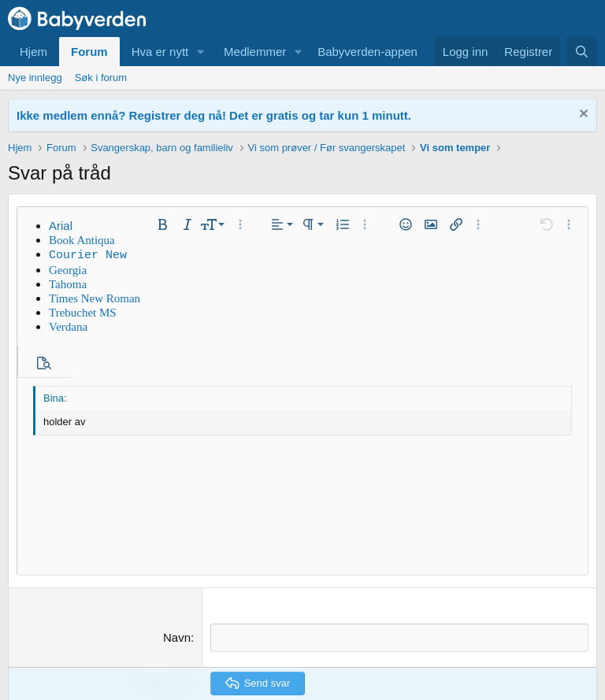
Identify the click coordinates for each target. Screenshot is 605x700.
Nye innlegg (35, 78)
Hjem (33, 52)
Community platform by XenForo (302, 686)
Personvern (474, 657)
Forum (89, 52)
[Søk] (582, 52)
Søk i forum (101, 78)
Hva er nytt (160, 52)
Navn (177, 499)
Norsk (114, 657)
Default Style (46, 657)
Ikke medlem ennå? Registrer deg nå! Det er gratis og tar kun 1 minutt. (214, 115)
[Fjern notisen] (582, 115)
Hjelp (524, 657)
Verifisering (161, 544)
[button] (201, 52)
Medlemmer (255, 52)
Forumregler (409, 657)
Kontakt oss (343, 657)
